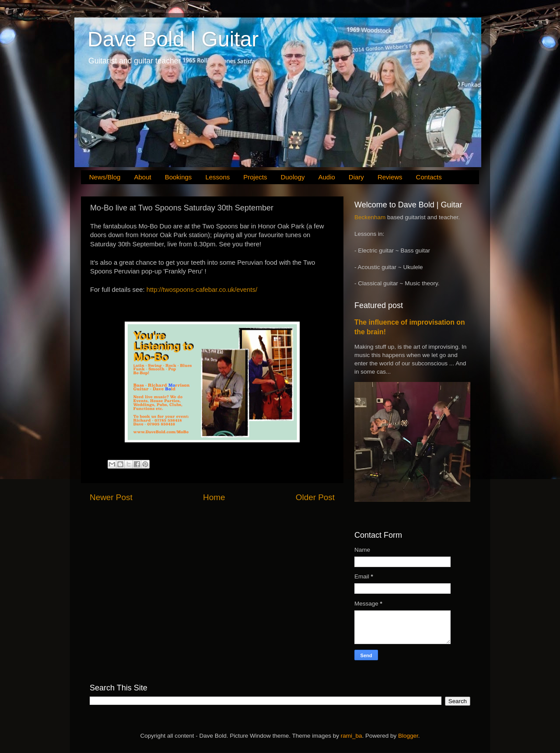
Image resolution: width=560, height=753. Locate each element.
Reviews (390, 177)
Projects (255, 177)
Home (214, 497)
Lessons (217, 177)
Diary (356, 177)
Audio (326, 177)
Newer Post (111, 497)
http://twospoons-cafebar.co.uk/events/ (202, 290)
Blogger (408, 736)
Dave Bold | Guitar (173, 39)
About (142, 177)
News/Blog (105, 177)
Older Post (315, 497)
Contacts (429, 177)
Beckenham (370, 217)
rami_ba (352, 736)
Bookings (178, 177)
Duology (292, 177)
